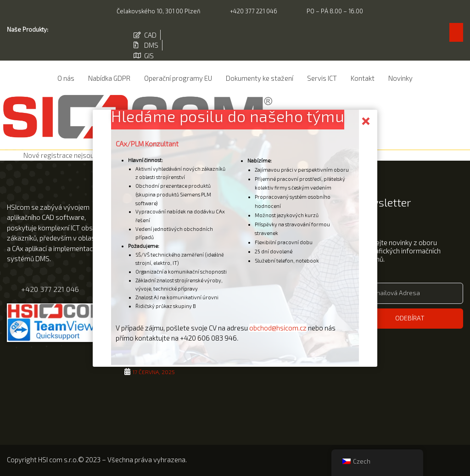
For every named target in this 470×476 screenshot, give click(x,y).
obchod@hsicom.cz (278, 327)
